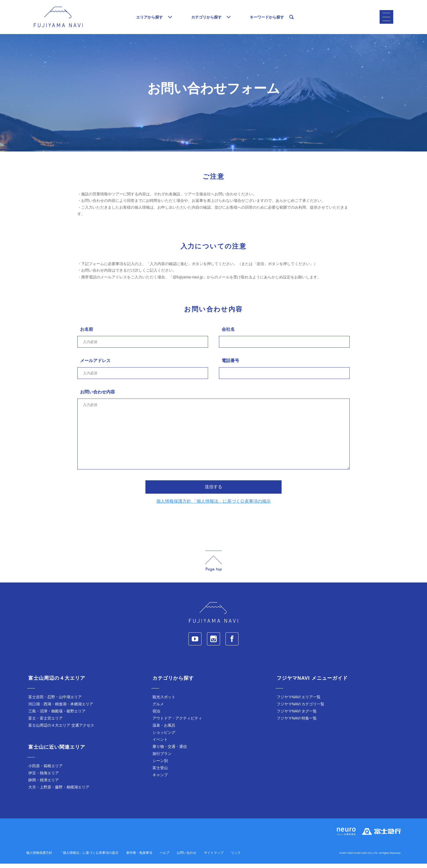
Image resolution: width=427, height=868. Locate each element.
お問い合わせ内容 (97, 396)
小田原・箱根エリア (45, 770)
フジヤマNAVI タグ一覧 (297, 715)
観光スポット (164, 701)
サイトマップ (214, 857)
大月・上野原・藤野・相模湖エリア (59, 791)
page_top (213, 565)
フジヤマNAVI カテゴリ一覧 (301, 708)
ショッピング (164, 737)
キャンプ (160, 779)
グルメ (158, 708)
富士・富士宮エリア (45, 723)
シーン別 (160, 765)
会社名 (228, 334)
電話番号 (230, 365)
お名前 (87, 334)
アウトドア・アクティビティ (177, 723)
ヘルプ (164, 857)
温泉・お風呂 (164, 730)
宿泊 (156, 715)
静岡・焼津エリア (44, 784)
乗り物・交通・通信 (170, 751)
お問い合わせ (187, 857)
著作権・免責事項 (139, 857)
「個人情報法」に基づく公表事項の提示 (89, 857)
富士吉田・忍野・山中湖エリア (55, 701)
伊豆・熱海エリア (44, 777)
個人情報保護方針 (39, 857)
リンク (236, 857)
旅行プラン (162, 758)
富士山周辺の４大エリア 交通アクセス (61, 730)
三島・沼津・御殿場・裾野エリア (57, 715)
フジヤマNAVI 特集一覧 (297, 723)
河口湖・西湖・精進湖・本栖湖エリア (61, 708)
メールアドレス (95, 365)
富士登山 (160, 772)
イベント (160, 744)
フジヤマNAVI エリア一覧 (299, 701)
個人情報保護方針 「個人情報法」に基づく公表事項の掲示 (213, 506)
